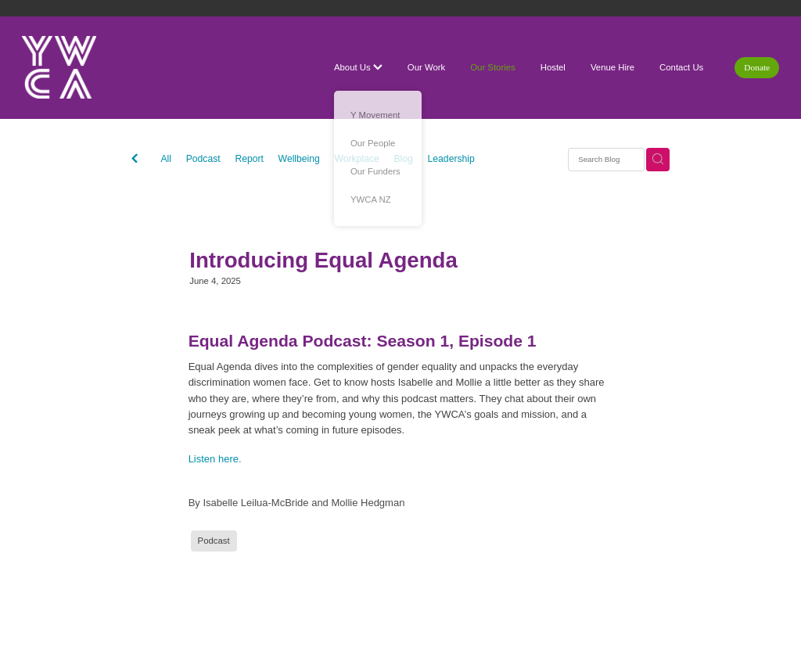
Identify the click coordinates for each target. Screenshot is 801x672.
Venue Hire (612, 67)
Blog (404, 159)
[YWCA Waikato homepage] (98, 67)
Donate (757, 67)
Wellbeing (299, 159)
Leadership (451, 159)
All (166, 159)
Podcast (203, 159)
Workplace (357, 159)
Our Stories (492, 67)
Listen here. (215, 459)
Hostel (553, 67)
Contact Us (681, 67)
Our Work (426, 67)
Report (249, 159)
